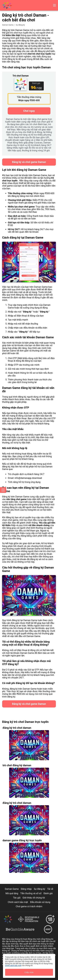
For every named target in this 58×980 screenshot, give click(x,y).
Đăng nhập (26, 889)
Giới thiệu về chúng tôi (34, 898)
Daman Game (8, 25)
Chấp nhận (29, 972)
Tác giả (17, 898)
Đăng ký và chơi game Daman (29, 162)
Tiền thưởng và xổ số (31, 893)
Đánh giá (48, 893)
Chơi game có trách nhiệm (29, 906)
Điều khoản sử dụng (40, 902)
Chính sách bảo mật (18, 902)
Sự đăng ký (39, 889)
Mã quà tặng (12, 893)
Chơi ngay (29, 111)
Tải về (50, 889)
